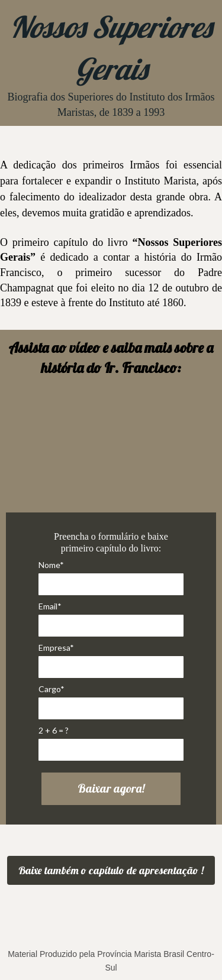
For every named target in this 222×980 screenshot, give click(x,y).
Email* (50, 606)
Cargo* (52, 689)
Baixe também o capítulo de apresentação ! (111, 870)
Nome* (51, 565)
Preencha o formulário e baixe (111, 536)
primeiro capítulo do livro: (111, 548)
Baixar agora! (111, 788)
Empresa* (56, 648)
